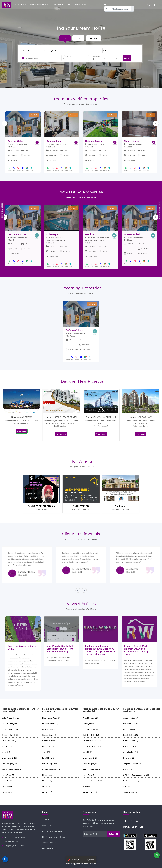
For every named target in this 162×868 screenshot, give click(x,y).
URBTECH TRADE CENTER (65, 417)
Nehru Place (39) (49, 775)
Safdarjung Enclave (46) (132, 781)
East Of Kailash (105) (91, 735)
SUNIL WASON (81, 506)
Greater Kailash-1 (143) (11, 729)
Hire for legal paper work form (54, 837)
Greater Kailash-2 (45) (51, 735)
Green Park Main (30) (50, 741)
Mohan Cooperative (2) (92, 769)
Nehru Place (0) (89, 775)
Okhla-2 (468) (7, 786)
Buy (65, 38)
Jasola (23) (46, 752)
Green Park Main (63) (10, 741)
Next (156, 124)
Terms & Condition (49, 843)
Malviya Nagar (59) (49, 764)
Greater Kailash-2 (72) (10, 735)
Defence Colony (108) (132, 729)
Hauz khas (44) (48, 746)
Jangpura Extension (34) (132, 764)
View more (22, 431)
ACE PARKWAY (145, 417)
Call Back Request (160, 211)
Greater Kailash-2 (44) (132, 746)
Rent (78, 38)
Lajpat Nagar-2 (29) (90, 758)
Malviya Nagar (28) (90, 764)
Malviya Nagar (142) (9, 764)
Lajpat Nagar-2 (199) (10, 758)
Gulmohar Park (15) (131, 752)
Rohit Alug (121, 506)
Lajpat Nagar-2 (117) (50, 758)
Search (127, 58)
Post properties (19, 4)
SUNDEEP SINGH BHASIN (41, 506)
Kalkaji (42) (127, 769)
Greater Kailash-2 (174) (92, 746)
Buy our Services (57, 4)
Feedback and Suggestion (52, 831)
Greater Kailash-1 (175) (92, 741)
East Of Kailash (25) (131, 735)
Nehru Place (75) (8, 775)
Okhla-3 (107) (7, 792)
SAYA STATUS (26, 417)
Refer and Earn (2, 210)
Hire (68, 4)
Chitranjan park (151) (91, 724)
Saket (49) (127, 786)
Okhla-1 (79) (47, 781)
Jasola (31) (6, 752)
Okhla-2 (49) (47, 786)
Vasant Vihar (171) (90, 792)
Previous (5, 124)
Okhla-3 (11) (47, 792)
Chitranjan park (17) (131, 724)
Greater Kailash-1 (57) (132, 741)
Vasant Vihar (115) (130, 792)
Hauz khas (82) (7, 746)
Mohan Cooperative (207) (12, 769)
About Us (46, 820)
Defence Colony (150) (10, 724)
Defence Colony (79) (91, 729)
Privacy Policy (47, 848)
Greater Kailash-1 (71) (51, 729)
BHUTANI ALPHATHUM (105, 417)
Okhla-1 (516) (7, 781)
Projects (93, 38)
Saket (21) (87, 786)
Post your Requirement (38, 4)
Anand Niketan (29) (131, 718)
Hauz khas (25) (129, 758)
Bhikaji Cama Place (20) (51, 718)
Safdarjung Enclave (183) (92, 781)
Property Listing (80, 4)
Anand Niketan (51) (90, 718)
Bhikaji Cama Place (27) (11, 718)
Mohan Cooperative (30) (52, 769)
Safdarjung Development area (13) (136, 775)
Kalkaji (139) (88, 752)
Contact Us (46, 825)
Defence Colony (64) (50, 724)
